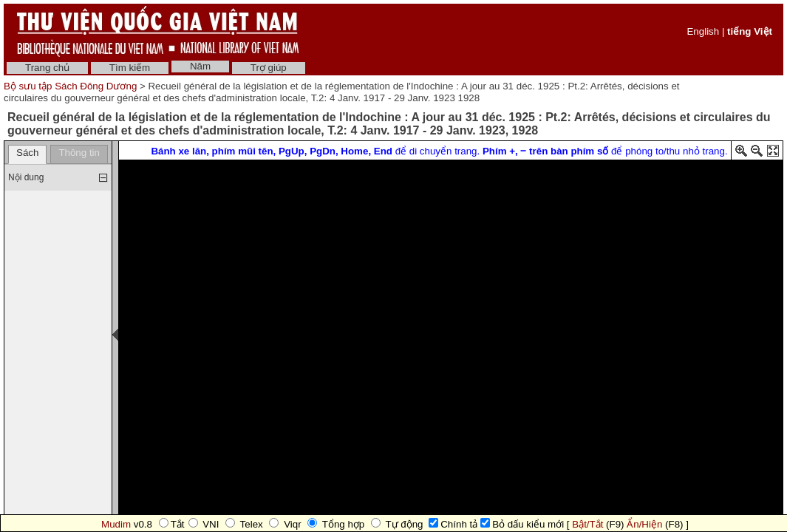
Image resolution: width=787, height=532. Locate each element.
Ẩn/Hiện (644, 524)
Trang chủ (47, 68)
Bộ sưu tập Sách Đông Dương (72, 86)
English (703, 31)
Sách (27, 153)
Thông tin (79, 153)
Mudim (116, 524)
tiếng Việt (750, 31)
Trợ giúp (269, 68)
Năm (200, 66)
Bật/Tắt (587, 524)
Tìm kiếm (130, 68)
